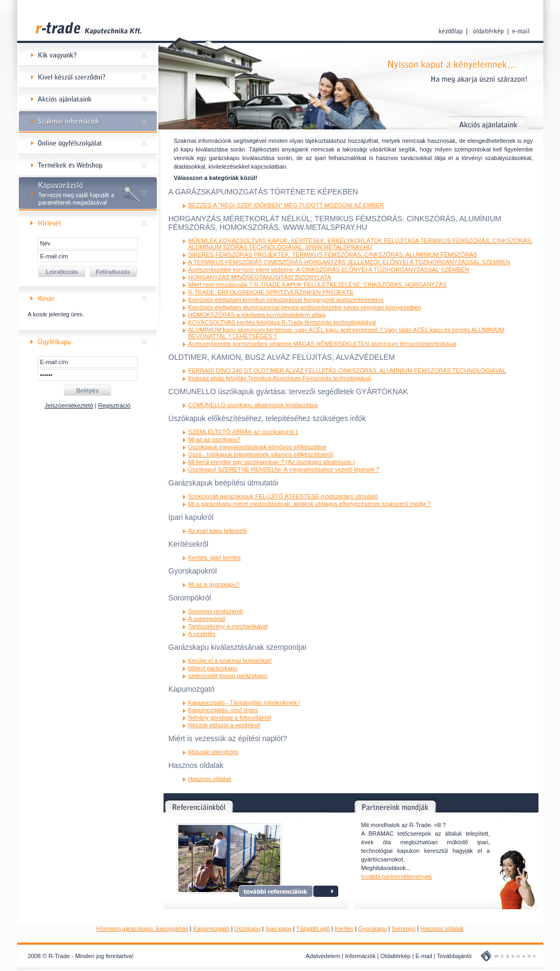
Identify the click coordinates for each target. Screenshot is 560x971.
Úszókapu (247, 929)
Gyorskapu (372, 929)
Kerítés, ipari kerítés (215, 557)
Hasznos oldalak (210, 779)
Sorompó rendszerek (216, 611)
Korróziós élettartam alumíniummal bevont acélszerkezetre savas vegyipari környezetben (305, 307)
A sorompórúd (207, 619)
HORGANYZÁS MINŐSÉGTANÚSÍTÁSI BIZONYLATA (260, 277)
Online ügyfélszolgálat (88, 144)
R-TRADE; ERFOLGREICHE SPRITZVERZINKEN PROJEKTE (271, 292)
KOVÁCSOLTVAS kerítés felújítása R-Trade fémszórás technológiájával (282, 322)
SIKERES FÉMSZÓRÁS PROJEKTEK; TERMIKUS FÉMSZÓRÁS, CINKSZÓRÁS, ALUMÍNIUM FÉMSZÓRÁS (333, 255)
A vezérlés (202, 634)
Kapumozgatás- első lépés (223, 710)
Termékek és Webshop (88, 166)
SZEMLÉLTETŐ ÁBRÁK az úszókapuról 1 (243, 432)
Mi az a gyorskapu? (214, 584)
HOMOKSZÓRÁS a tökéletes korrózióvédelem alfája (257, 315)
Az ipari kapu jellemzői (218, 531)
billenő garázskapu (213, 668)
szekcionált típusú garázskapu (228, 676)
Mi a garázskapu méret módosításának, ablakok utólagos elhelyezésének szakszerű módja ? (310, 504)
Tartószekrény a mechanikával (228, 626)
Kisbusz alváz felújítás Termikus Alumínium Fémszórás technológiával (280, 378)
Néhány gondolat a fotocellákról (230, 718)
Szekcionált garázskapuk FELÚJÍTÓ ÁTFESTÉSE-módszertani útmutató (283, 496)
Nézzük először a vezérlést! (225, 725)
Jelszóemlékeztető (69, 405)
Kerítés (344, 929)
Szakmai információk (88, 122)
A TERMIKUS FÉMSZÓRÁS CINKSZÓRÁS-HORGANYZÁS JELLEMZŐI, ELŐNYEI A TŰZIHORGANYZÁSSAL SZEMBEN (350, 262)
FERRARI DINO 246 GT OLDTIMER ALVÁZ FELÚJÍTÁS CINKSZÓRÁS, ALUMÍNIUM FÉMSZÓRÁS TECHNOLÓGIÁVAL (347, 371)
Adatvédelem (323, 956)
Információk (361, 956)
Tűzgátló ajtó (313, 929)
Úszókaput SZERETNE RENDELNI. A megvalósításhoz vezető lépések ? (284, 469)
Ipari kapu (278, 929)
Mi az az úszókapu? (214, 439)
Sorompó (403, 929)
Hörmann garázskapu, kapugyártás (142, 929)
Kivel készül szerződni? (88, 78)
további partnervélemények (397, 876)
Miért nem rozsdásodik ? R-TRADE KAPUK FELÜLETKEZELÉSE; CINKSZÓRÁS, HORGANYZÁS (318, 285)
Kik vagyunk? (88, 56)
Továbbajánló (454, 956)
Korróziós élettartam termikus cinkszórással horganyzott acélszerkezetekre (286, 300)
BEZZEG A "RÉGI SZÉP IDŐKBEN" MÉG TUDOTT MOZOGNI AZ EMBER (286, 205)
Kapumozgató (211, 929)
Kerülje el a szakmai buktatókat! (230, 661)
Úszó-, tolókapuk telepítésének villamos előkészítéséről (261, 454)
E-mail (424, 956)
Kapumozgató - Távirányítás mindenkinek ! (244, 702)
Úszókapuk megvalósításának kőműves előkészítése (257, 447)
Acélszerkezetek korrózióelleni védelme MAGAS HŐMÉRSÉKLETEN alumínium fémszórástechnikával (322, 344)
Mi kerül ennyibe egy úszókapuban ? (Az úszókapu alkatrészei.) (272, 462)
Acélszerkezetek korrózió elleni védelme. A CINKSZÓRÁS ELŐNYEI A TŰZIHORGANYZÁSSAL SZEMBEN (329, 270)
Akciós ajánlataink (88, 100)
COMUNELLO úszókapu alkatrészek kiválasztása (253, 405)
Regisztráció (114, 405)
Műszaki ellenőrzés (214, 752)
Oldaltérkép (395, 956)
